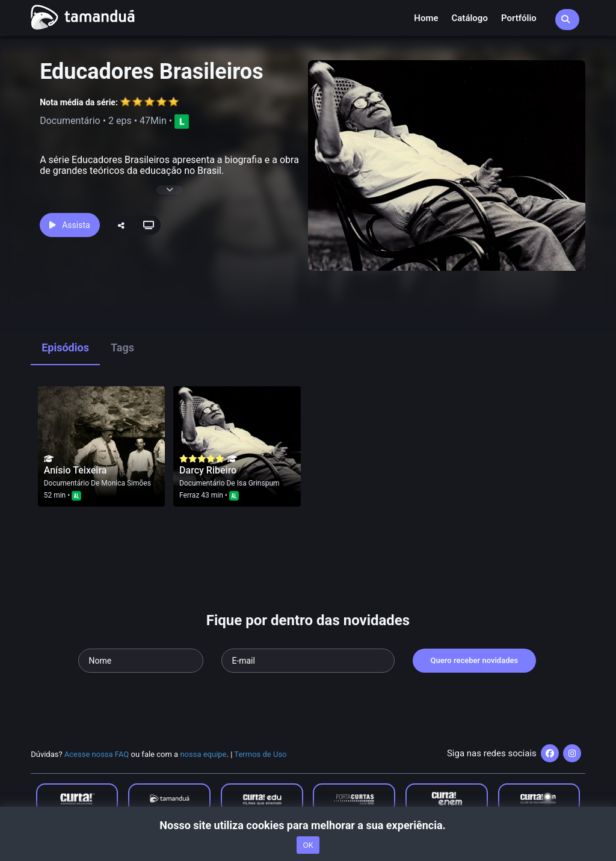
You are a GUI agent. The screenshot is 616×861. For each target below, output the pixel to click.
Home (426, 18)
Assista (69, 225)
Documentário (66, 483)
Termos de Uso (260, 754)
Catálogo (470, 18)
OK (308, 845)
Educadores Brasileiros (152, 72)
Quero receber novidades (475, 660)
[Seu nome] (141, 661)
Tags (122, 347)
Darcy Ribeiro (208, 470)
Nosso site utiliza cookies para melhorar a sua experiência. (308, 825)
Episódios (65, 347)
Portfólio (519, 18)
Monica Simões (126, 483)
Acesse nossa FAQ (97, 754)
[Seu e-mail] (308, 661)
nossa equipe (203, 754)
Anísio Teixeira (75, 470)
